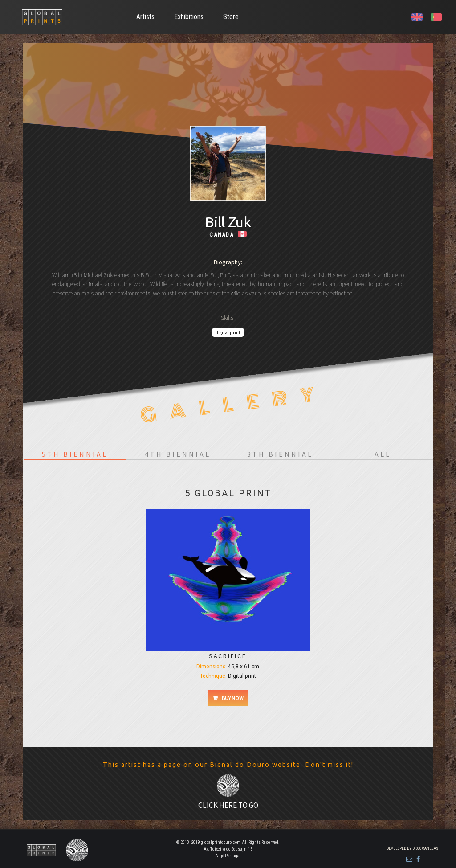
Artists (145, 17)
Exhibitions (189, 17)
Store (231, 17)
